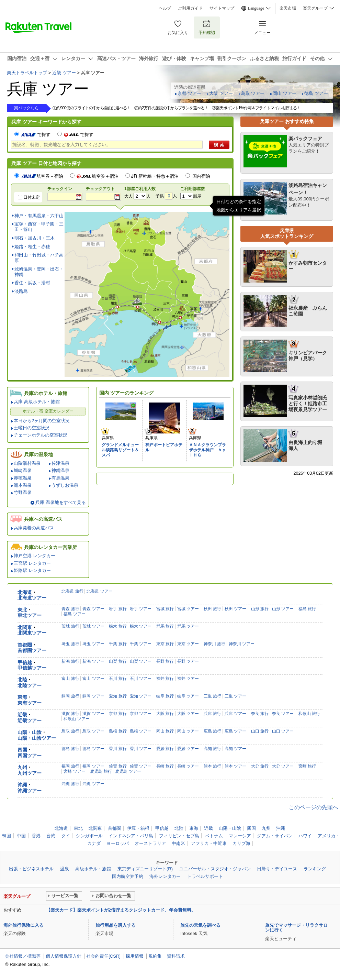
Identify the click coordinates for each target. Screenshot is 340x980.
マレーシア (240, 836)
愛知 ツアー (141, 696)
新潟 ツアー (93, 661)
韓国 (7, 836)
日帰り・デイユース (277, 869)
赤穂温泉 (23, 478)
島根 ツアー (141, 731)
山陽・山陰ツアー (37, 738)
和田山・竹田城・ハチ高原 (39, 258)
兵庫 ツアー (235, 714)
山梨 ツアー (141, 661)
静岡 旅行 (70, 696)
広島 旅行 (212, 731)
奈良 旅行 (260, 714)
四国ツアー (30, 756)
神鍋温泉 (60, 470)
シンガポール (89, 836)
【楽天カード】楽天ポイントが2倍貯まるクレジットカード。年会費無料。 (121, 910)
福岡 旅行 (70, 766)
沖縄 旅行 (70, 784)
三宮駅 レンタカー (32, 563)
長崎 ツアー (188, 766)
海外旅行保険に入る (24, 925)
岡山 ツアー (285, 93)
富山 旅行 (70, 679)
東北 (22, 610)
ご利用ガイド (190, 8)
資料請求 (176, 956)
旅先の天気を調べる (200, 925)
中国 (21, 836)
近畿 (22, 715)
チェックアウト (100, 189)
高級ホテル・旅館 (93, 869)
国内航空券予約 (128, 876)
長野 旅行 (165, 661)
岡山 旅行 (165, 731)
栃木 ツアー (141, 626)
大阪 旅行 (165, 714)
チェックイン (60, 189)
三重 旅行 (212, 696)
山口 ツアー (283, 731)
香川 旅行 (118, 749)
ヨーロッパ (118, 843)
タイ (66, 836)
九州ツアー (30, 773)
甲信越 (25, 663)
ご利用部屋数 (193, 189)
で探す (35, 135)
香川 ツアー (141, 749)
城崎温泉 (23, 470)
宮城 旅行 (165, 609)
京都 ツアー (189, 93)
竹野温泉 (23, 492)
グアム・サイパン (275, 836)
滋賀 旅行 (70, 714)
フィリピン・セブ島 (179, 836)
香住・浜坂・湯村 (32, 283)
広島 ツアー (235, 731)
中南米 (178, 843)
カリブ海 (241, 843)
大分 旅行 (260, 766)
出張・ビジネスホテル (31, 869)
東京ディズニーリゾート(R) (145, 869)
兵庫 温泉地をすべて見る (61, 502)
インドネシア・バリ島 (131, 836)
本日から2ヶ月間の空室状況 (42, 421)
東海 (22, 697)
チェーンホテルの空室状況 (41, 435)
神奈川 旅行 (214, 644)
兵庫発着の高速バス (34, 528)
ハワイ (305, 836)
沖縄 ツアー (93, 784)
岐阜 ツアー (188, 696)
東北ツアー (30, 615)
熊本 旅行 (212, 766)
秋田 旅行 (212, 609)
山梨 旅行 (118, 661)
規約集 (155, 956)
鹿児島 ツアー (128, 771)
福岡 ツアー (93, 766)
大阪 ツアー (221, 93)
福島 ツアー (74, 614)
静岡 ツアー (93, 696)
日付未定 (32, 197)
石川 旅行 (118, 679)
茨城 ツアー (93, 626)
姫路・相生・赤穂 (32, 247)
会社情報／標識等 (23, 956)
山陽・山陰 (30, 732)
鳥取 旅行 (70, 731)
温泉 (65, 869)
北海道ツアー (32, 598)
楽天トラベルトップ (27, 73)
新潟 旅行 (70, 661)
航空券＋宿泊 (42, 176)
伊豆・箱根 (138, 828)
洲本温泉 (23, 485)
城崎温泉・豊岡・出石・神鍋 (39, 272)
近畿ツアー (30, 721)
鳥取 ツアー (253, 93)
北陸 (22, 680)
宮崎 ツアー (74, 771)
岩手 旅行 (118, 609)
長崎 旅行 (165, 766)
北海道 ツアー (99, 591)
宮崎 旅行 (307, 766)
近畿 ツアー (64, 73)
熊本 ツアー (235, 766)
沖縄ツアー (30, 791)
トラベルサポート (205, 876)
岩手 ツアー (141, 609)
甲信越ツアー (32, 668)
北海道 (25, 592)
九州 (22, 767)
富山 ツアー (93, 679)
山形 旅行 (260, 609)
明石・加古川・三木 (35, 238)
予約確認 (207, 27)
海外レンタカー (165, 876)
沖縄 (22, 785)
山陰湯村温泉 (27, 463)
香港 (36, 836)
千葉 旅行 (118, 644)
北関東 (25, 627)
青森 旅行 (70, 609)
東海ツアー (30, 703)
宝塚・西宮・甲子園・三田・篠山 (39, 227)
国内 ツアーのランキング (126, 393)
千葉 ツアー (141, 644)
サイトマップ (222, 8)
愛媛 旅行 (165, 749)
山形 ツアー (283, 609)
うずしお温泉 (65, 485)
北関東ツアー (32, 633)
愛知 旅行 (118, 696)
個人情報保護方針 (64, 956)
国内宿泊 (201, 176)
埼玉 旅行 (70, 644)
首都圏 (25, 645)
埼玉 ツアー (93, 644)
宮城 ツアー (188, 609)
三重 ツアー (235, 696)
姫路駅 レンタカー (32, 570)
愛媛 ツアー (188, 749)
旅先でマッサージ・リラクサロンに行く (296, 928)
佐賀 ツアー (141, 766)
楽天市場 (288, 8)
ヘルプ (165, 8)
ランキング (315, 869)
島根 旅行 (118, 731)
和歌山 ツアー (76, 719)
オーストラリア (150, 843)
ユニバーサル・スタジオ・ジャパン (215, 869)
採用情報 (135, 956)
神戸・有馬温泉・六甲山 (39, 216)
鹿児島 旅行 (101, 771)
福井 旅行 (165, 679)
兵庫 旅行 (212, 714)
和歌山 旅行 (309, 714)
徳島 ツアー (316, 93)
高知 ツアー (235, 749)
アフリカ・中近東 (209, 843)
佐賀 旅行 (118, 766)
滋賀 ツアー (93, 714)
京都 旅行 (118, 714)
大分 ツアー (283, 766)
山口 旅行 (260, 731)
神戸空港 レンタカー (35, 556)
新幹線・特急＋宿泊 (158, 176)
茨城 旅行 (70, 626)
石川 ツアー (141, 679)
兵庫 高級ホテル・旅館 (37, 402)
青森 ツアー (93, 609)
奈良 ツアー (283, 714)
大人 (128, 196)
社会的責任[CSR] (103, 956)
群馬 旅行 (165, 626)
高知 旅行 (212, 749)
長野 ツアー (188, 661)
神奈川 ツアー (242, 644)
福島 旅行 (307, 609)
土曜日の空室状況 (32, 428)
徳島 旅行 (70, 749)
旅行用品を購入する (116, 925)
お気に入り (178, 27)
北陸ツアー (30, 686)
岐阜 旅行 (165, 696)
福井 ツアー (188, 679)
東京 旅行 (165, 644)
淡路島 (21, 291)
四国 (22, 750)
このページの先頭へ (314, 807)
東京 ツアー (188, 644)
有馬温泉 (60, 478)
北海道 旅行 (72, 591)
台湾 (51, 836)
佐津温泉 (60, 463)
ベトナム (214, 836)
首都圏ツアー (32, 651)
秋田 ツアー (235, 609)
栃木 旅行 (118, 626)
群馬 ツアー (188, 626)
